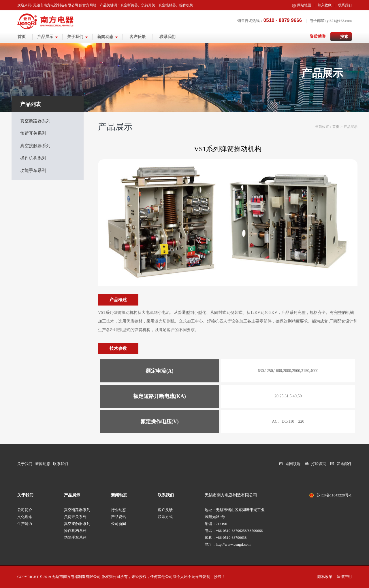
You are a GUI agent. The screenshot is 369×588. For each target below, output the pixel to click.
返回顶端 (293, 464)
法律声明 (344, 577)
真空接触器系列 (35, 146)
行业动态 (118, 510)
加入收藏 (325, 5)
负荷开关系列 (33, 133)
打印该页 (319, 464)
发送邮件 (344, 464)
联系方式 (165, 517)
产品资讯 (118, 517)
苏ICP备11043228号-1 (334, 495)
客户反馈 (138, 37)
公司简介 (25, 510)
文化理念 (25, 517)
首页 (22, 37)
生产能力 (25, 524)
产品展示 (48, 37)
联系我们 (345, 5)
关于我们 (78, 37)
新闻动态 (108, 37)
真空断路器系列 (35, 121)
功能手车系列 (33, 170)
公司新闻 (118, 524)
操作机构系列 (33, 158)
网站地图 (302, 5)
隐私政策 (325, 577)
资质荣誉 (318, 36)
